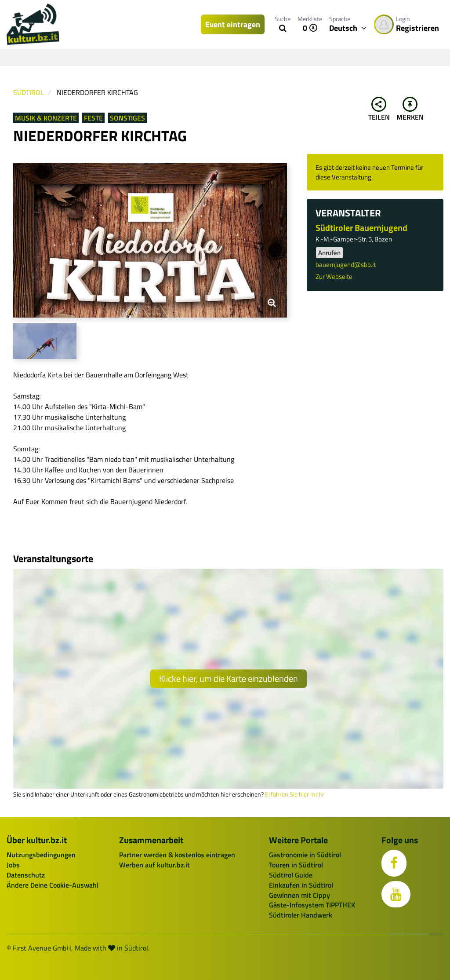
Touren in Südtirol (296, 865)
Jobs (13, 865)
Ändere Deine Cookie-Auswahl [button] (53, 885)
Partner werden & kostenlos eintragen (177, 855)
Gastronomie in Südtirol (305, 855)
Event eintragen (233, 24)
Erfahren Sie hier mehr (295, 794)
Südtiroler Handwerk (301, 915)
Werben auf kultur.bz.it (154, 865)
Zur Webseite (334, 276)
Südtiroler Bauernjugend (361, 228)
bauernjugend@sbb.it (346, 265)
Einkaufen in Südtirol (301, 885)
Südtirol (29, 92)
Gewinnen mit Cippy (299, 895)
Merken (410, 110)
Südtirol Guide (291, 875)
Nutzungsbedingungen (41, 855)
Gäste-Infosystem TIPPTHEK (312, 905)
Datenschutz (26, 875)
